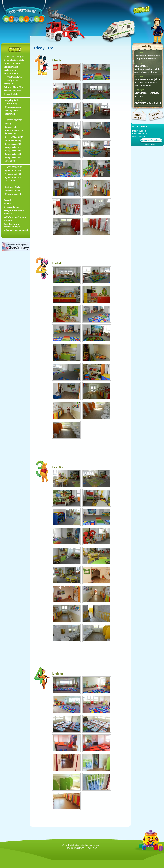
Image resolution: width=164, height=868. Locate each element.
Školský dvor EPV (13, 90)
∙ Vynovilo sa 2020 (12, 177)
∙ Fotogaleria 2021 (12, 154)
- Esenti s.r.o (91, 848)
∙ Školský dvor (11, 134)
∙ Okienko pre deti (12, 190)
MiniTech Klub (11, 73)
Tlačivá (7, 203)
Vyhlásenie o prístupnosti (16, 230)
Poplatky (8, 200)
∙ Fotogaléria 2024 (12, 144)
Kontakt (8, 221)
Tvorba (70, 848)
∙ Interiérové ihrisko (13, 130)
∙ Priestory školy (12, 127)
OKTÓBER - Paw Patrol (148, 103)
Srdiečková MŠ (11, 67)
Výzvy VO (9, 214)
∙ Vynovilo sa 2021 (12, 174)
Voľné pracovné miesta (15, 217)
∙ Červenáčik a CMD (14, 137)
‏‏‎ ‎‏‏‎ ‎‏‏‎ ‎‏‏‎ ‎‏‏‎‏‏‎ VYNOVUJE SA (13, 167)
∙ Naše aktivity (11, 103)
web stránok (80, 848)
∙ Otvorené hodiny (12, 140)
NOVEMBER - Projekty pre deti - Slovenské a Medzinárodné (147, 83)
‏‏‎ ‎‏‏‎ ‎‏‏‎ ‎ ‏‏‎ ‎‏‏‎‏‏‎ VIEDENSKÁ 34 (14, 77)
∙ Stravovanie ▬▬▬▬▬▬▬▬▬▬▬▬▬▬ (16, 115)
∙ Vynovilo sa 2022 (12, 170)
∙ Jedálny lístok (11, 110)
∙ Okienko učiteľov (13, 187)
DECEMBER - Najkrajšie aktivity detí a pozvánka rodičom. (147, 69)
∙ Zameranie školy (12, 63)
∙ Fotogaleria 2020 (12, 157)
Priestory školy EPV (14, 87)
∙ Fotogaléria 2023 (12, 147)
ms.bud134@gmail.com (151, 140)
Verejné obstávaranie (14, 210)
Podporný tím (11, 70)
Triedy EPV (10, 84)
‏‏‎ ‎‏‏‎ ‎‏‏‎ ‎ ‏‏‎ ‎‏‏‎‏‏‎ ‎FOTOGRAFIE (13, 120)
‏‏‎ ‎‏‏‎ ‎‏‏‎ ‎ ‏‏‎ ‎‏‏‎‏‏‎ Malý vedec (11, 80)
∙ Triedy (8, 123)
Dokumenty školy (12, 207)
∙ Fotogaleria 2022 (12, 151)
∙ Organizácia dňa (12, 107)
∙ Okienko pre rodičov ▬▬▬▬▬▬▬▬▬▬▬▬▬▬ (16, 195)
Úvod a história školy (14, 60)
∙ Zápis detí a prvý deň (15, 56)
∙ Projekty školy (11, 100)
